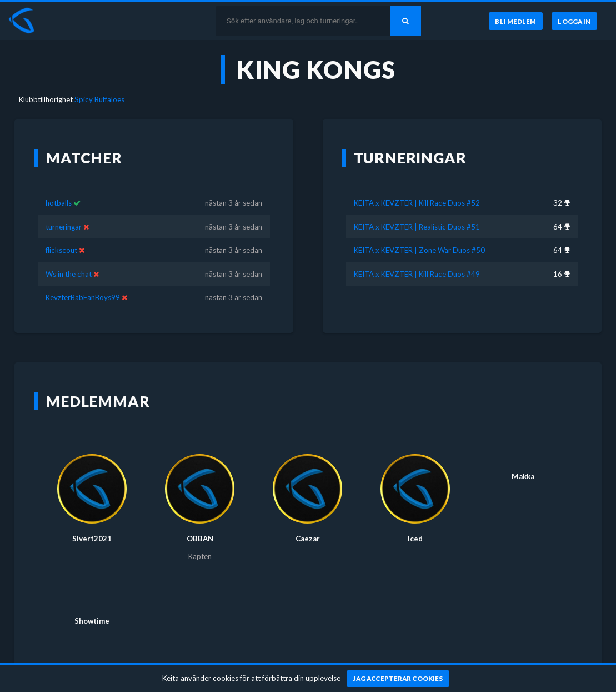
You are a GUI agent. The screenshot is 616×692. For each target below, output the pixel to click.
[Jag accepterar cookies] (398, 679)
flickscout (61, 250)
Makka (523, 476)
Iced (415, 539)
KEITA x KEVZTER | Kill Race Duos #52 (417, 203)
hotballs (59, 203)
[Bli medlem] (515, 21)
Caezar (308, 539)
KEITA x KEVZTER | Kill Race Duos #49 (417, 274)
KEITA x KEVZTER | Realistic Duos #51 (417, 227)
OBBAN (200, 539)
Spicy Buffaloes (99, 99)
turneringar (64, 227)
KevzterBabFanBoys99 (83, 297)
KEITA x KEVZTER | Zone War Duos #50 (419, 250)
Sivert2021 (92, 539)
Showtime (92, 621)
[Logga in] (574, 21)
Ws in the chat (69, 274)
